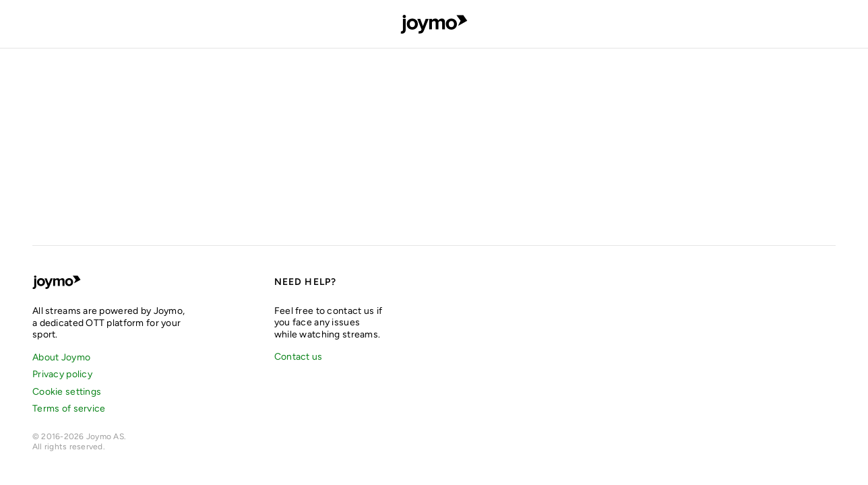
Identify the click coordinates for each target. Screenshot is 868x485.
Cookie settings (67, 392)
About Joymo (61, 357)
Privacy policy (62, 374)
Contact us (299, 357)
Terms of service (69, 409)
